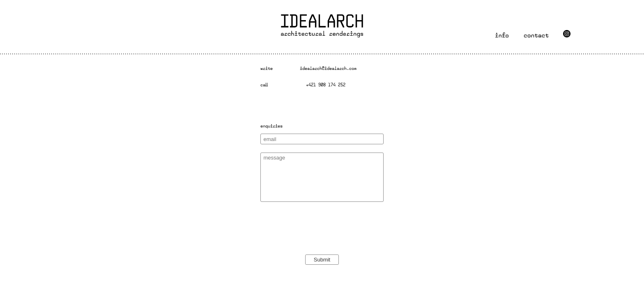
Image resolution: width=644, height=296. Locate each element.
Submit (322, 260)
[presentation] (323, 241)
